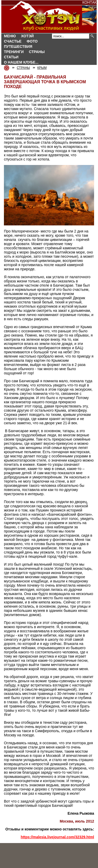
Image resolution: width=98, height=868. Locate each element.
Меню (10, 36)
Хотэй (27, 36)
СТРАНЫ (37, 52)
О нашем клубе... (21, 62)
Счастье (13, 41)
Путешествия (18, 47)
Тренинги (14, 52)
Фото (32, 41)
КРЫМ (42, 68)
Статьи (11, 57)
